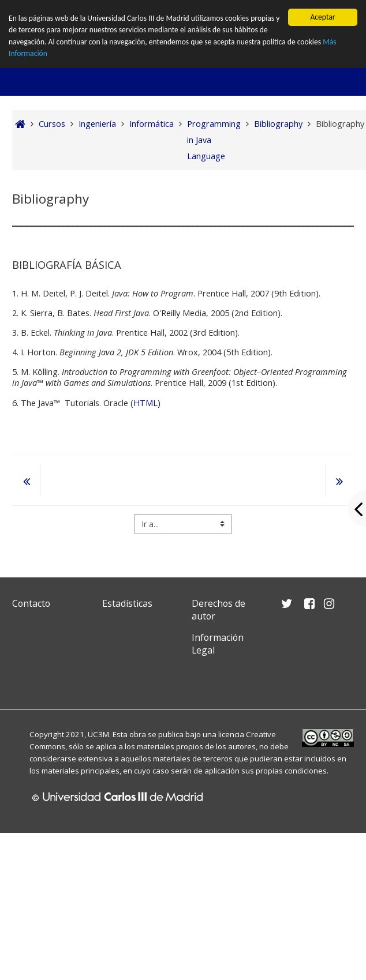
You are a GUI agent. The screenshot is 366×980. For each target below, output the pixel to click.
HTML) (147, 403)
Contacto (31, 603)
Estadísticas (127, 603)
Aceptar (322, 17)
